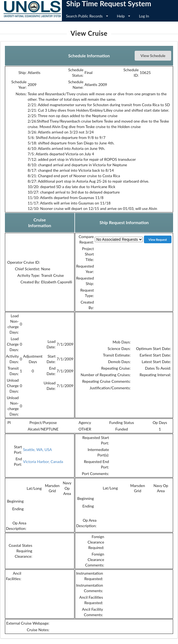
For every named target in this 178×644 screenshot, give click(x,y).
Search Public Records (87, 16)
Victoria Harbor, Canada (43, 462)
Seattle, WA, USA (38, 449)
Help (124, 16)
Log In (144, 16)
